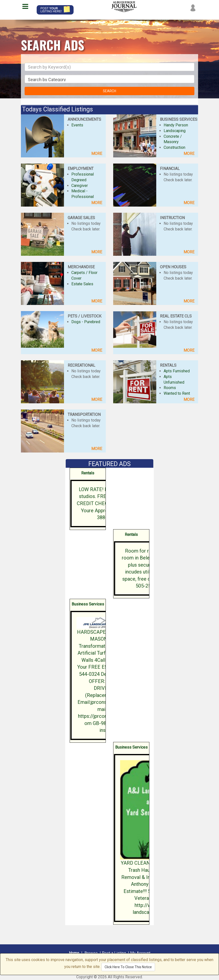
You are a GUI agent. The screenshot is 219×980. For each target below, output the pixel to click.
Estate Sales (82, 284)
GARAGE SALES (81, 218)
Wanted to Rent (177, 393)
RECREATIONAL (81, 365)
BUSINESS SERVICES (179, 119)
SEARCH (109, 91)
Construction (174, 147)
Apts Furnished (177, 371)
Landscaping (175, 131)
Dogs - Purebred (86, 322)
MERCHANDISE (81, 267)
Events (77, 125)
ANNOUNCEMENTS (84, 119)
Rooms (170, 388)
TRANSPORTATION (84, 415)
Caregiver (80, 186)
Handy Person (176, 125)
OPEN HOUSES (173, 267)
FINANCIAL (170, 169)
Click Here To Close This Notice (128, 967)
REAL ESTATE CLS (176, 316)
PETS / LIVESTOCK (85, 316)
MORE (97, 154)
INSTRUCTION (172, 218)
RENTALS (168, 365)
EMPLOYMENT (81, 169)
